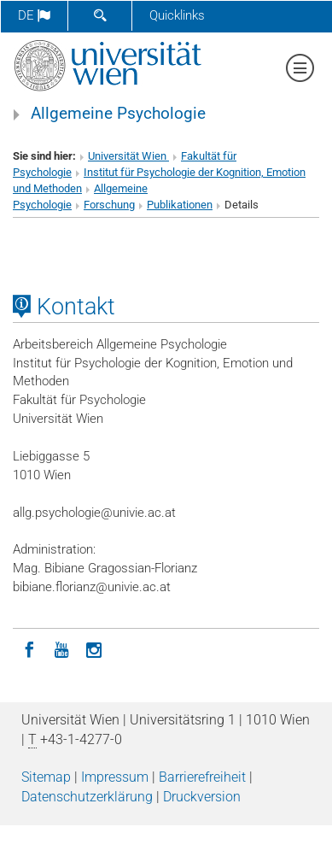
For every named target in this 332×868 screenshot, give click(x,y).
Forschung (109, 205)
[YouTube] (61, 648)
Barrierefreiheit (202, 777)
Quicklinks (177, 15)
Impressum (115, 777)
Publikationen (180, 205)
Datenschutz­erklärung (87, 797)
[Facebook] (29, 648)
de (34, 15)
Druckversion (202, 797)
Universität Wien (128, 156)
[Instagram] (94, 648)
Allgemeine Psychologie (118, 114)
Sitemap (46, 777)
